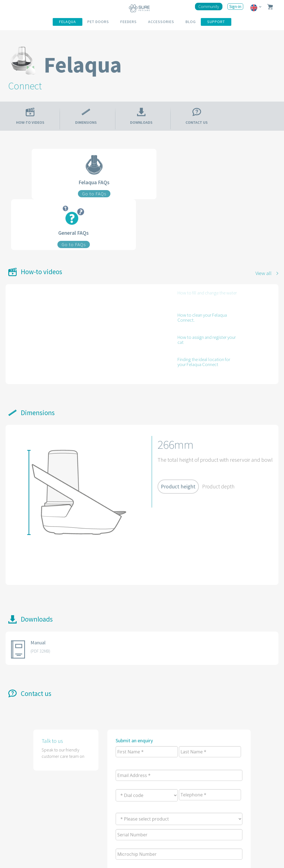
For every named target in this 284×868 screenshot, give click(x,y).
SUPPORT (216, 22)
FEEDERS (129, 22)
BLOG (191, 22)
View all (263, 273)
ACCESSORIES (161, 22)
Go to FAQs (94, 194)
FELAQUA (68, 22)
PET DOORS (98, 22)
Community (209, 6)
